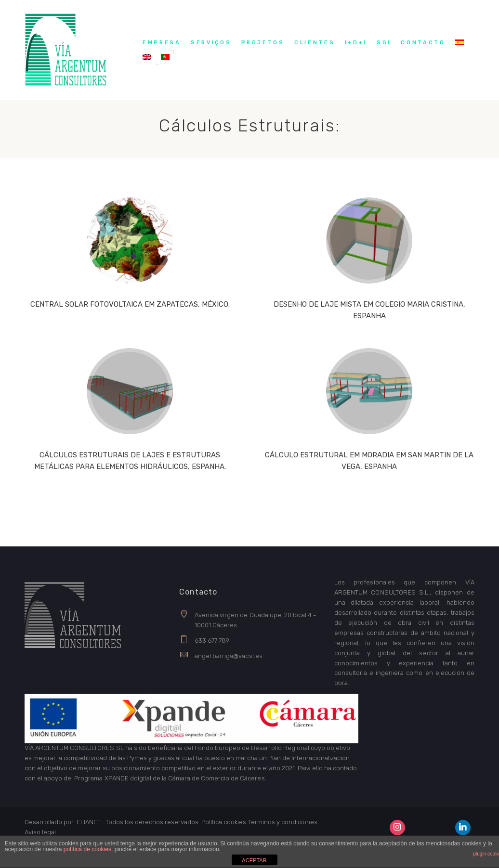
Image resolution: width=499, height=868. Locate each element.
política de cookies (87, 849)
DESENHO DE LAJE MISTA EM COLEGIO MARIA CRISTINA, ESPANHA (369, 310)
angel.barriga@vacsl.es (228, 656)
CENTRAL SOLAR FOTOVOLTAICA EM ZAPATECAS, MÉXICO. (130, 304)
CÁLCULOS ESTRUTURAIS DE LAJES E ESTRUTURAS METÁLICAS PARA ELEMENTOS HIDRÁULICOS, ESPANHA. (130, 461)
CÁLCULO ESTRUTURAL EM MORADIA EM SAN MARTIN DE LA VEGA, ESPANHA (369, 461)
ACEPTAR (254, 860)
